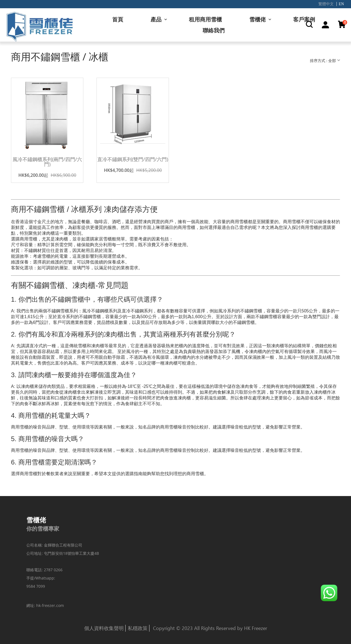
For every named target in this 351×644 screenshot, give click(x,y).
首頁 (118, 19)
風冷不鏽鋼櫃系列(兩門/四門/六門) (47, 162)
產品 (156, 19)
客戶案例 (304, 19)
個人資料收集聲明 (104, 628)
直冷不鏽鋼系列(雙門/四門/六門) (133, 159)
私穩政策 (138, 628)
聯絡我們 (214, 30)
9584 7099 (36, 586)
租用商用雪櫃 (205, 19)
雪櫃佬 (257, 19)
